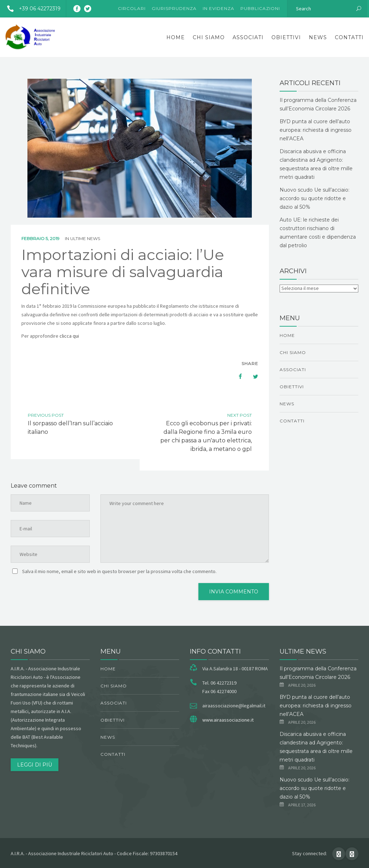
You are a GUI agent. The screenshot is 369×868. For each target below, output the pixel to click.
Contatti (349, 37)
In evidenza (219, 8)
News (318, 37)
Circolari (132, 8)
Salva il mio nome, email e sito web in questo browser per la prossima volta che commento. (119, 571)
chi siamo (209, 37)
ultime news (85, 238)
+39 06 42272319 (31, 9)
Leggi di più (35, 765)
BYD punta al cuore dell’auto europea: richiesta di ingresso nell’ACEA (316, 130)
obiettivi (286, 37)
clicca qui (69, 336)
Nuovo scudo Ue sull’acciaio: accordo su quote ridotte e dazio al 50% (315, 198)
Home (176, 37)
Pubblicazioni (260, 8)
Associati (248, 37)
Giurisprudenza (174, 8)
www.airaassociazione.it (228, 720)
